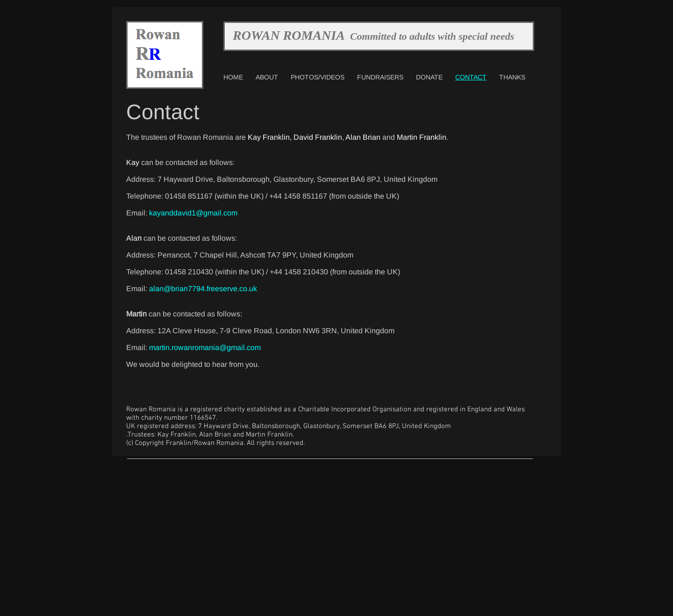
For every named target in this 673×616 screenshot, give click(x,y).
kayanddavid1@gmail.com (193, 213)
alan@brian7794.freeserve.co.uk (203, 289)
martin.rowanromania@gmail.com (205, 347)
